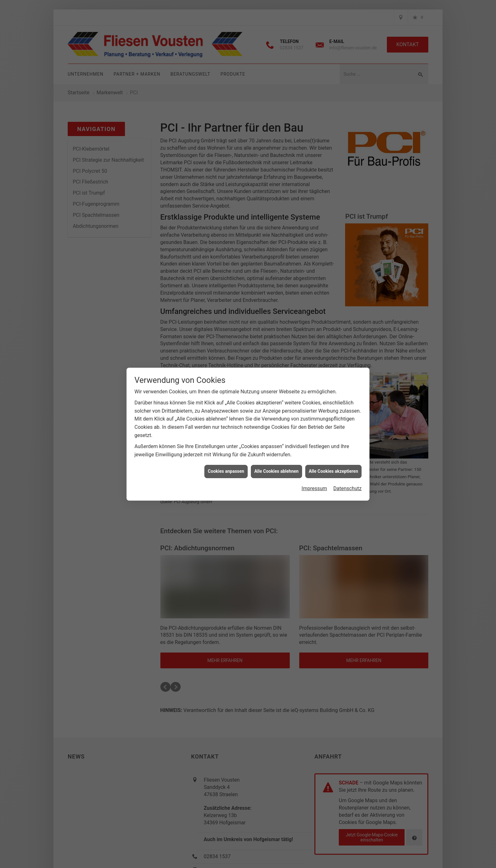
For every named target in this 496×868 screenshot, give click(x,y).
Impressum (314, 488)
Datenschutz (347, 488)
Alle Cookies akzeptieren (333, 471)
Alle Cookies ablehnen (276, 471)
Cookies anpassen (226, 471)
